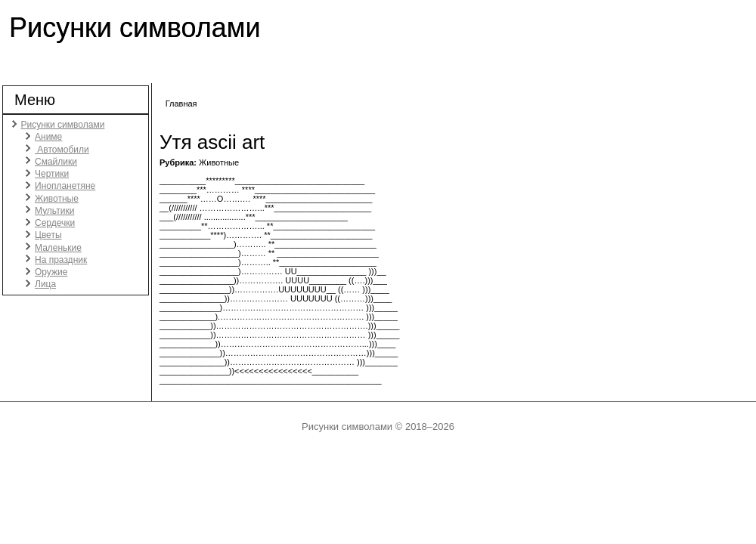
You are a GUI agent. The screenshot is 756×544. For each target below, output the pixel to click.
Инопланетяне (65, 186)
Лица (45, 284)
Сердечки (55, 223)
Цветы (48, 235)
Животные (57, 199)
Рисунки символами (135, 28)
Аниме (48, 137)
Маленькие (58, 248)
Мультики (54, 211)
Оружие (51, 272)
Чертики (52, 174)
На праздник (61, 260)
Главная (181, 104)
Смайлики (56, 162)
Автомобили (62, 150)
